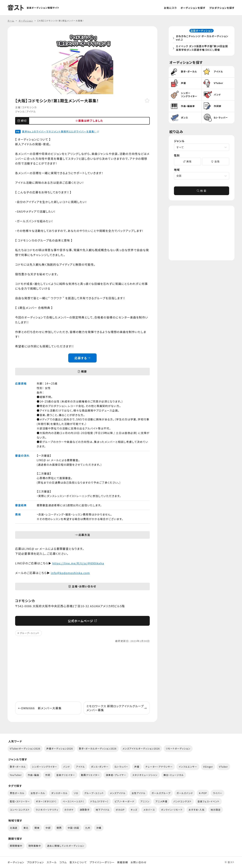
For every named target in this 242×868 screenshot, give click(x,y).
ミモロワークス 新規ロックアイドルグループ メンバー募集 (117, 708)
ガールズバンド (185, 793)
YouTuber (16, 775)
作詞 (48, 775)
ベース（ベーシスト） (74, 801)
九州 (88, 828)
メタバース (149, 810)
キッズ (134, 810)
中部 (48, 828)
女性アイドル (139, 793)
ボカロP (120, 810)
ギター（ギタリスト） (46, 801)
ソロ (76, 793)
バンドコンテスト (182, 801)
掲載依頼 (123, 862)
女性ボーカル (38, 793)
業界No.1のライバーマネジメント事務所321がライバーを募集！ (60, 131)
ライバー (218, 793)
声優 (137, 767)
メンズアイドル (118, 793)
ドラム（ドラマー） (100, 801)
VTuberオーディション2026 (25, 748)
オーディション (16, 862)
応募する (83, 358)
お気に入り (170, 8)
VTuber (223, 767)
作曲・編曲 (33, 775)
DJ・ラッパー (121, 767)
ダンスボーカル (59, 793)
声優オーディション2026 (60, 748)
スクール (52, 862)
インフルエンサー (188, 767)
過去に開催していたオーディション (66, 846)
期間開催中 (16, 846)
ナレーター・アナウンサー (159, 767)
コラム (63, 862)
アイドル (31, 111)
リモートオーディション (178, 748)
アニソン (145, 801)
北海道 (14, 828)
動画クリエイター (90, 775)
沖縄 (99, 828)
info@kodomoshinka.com (70, 573)
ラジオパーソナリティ (47, 810)
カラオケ (69, 810)
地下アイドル (103, 810)
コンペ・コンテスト (20, 810)
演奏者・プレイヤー (116, 775)
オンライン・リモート (172, 810)
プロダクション (35, 862)
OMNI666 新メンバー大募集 (40, 708)
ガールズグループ (161, 793)
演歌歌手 (85, 810)
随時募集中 (35, 846)
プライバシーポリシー (102, 862)
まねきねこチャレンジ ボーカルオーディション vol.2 (203, 38)
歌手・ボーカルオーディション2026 (98, 748)
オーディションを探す (193, 8)
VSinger (208, 767)
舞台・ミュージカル (174, 775)
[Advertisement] (82, 672)
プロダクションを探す (222, 8)
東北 (26, 828)
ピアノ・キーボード (124, 801)
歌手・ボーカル (18, 767)
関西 (59, 828)
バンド (67, 767)
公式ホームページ (83, 621)
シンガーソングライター (45, 767)
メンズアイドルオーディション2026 (141, 748)
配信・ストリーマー (20, 801)
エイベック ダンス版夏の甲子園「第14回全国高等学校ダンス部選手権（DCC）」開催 (202, 48)
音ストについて (78, 862)
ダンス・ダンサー (100, 767)
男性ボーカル (17, 793)
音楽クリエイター (66, 775)
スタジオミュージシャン (145, 775)
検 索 (202, 191)
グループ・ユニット (30, 633)
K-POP (203, 793)
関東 (37, 828)
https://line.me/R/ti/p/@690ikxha (78, 563)
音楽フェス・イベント (209, 801)
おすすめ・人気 (197, 810)
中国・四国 (73, 828)
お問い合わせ (139, 862)
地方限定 (216, 810)
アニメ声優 (161, 801)
